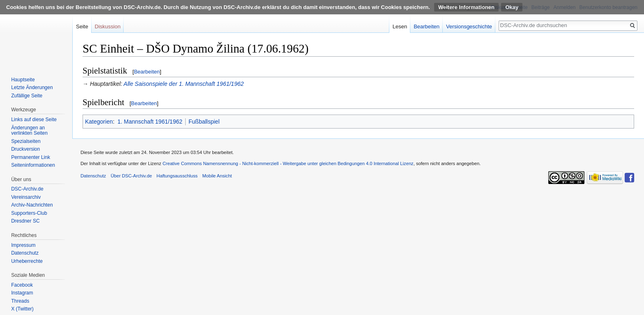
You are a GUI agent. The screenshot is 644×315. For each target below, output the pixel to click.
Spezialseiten (26, 141)
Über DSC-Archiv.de (131, 176)
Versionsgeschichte (469, 26)
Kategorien (99, 122)
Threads (20, 301)
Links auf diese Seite (34, 120)
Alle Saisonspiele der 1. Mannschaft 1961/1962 (184, 84)
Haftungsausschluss (177, 176)
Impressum (23, 245)
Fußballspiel (204, 122)
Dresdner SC (25, 221)
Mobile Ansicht (217, 176)
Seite (82, 26)
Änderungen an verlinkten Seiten (29, 131)
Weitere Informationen (466, 7)
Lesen (400, 26)
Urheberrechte (27, 261)
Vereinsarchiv (26, 197)
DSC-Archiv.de (27, 189)
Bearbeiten (147, 72)
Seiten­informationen (33, 165)
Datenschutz (25, 253)
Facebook (22, 285)
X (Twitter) (22, 309)
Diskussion (108, 26)
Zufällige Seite (27, 96)
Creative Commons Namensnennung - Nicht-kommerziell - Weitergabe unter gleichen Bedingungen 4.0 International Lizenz (288, 163)
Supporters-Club (29, 213)
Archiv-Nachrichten (32, 205)
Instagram (22, 293)
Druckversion (25, 149)
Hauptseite (23, 80)
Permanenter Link (31, 157)
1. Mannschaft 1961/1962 (150, 122)
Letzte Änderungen (32, 87)
